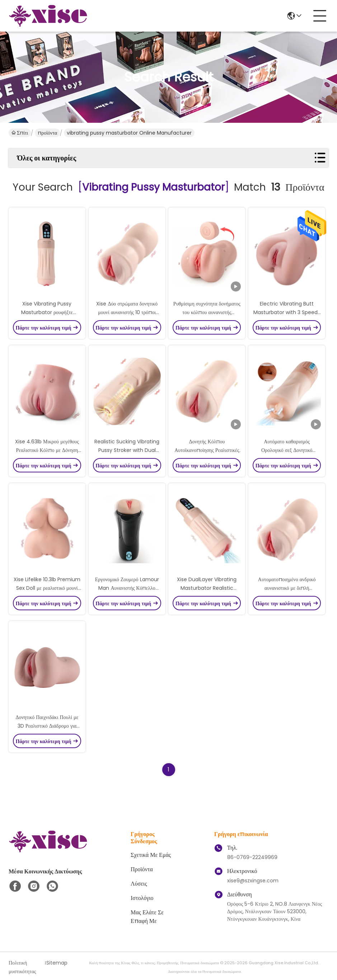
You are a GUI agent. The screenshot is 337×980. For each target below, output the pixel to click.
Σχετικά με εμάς (151, 855)
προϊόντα (47, 133)
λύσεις (139, 884)
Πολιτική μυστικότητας (22, 967)
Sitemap (57, 963)
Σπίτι (20, 133)
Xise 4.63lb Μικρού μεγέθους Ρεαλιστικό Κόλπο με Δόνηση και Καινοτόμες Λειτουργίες (47, 450)
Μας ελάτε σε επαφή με (147, 917)
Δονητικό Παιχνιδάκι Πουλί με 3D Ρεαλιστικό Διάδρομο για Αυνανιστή (47, 726)
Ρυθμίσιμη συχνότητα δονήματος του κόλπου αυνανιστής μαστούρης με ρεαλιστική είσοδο (207, 312)
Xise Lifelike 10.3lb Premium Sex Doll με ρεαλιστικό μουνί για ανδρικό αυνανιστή (47, 588)
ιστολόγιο (142, 898)
